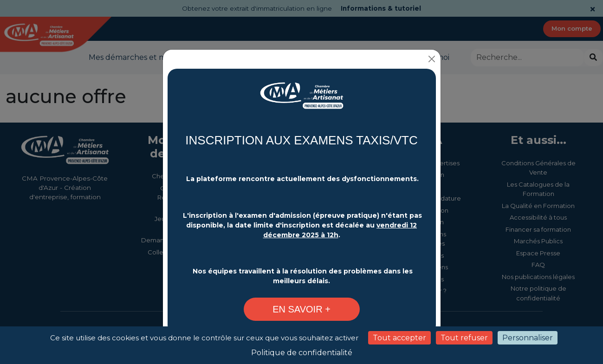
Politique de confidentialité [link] (302, 353)
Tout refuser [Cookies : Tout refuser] (464, 338)
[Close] (432, 58)
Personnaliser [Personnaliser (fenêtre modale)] (528, 338)
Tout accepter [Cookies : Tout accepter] (399, 338)
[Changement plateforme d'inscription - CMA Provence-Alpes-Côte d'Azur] (302, 100)
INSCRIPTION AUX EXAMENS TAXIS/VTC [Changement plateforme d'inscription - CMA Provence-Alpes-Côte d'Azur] (301, 139)
